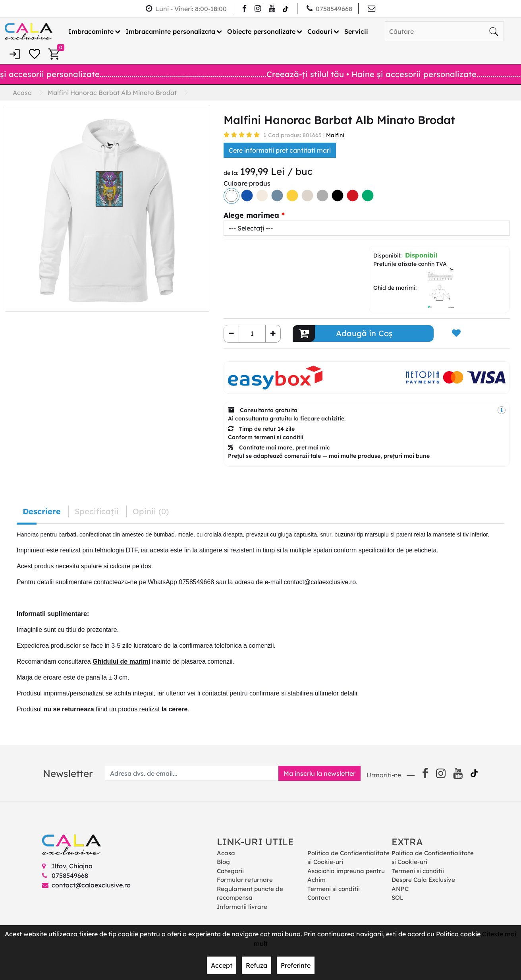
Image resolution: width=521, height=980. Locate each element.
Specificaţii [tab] (97, 511)
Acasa (226, 853)
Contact (319, 898)
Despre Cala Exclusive (423, 880)
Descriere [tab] (42, 511)
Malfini (335, 135)
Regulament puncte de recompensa (250, 893)
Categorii (230, 871)
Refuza (257, 965)
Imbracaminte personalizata (170, 31)
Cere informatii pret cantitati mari (280, 150)
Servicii (356, 31)
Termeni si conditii (334, 889)
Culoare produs (247, 183)
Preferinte (296, 965)
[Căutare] (494, 31)
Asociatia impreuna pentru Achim (346, 875)
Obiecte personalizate (261, 31)
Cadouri (320, 31)
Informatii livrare (242, 907)
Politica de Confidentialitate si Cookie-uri (348, 858)
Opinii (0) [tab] (151, 511)
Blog (223, 862)
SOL (398, 898)
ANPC (400, 889)
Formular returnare (245, 880)
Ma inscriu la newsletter (319, 773)
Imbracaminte (91, 31)
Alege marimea (251, 215)
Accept (222, 965)
